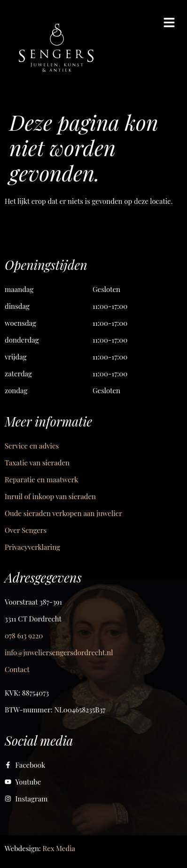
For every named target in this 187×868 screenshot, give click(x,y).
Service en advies (32, 446)
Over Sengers (26, 530)
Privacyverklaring (32, 547)
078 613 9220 (24, 636)
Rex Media (59, 848)
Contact (17, 669)
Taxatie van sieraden (37, 463)
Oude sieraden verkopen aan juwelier (63, 513)
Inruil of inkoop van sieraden (50, 496)
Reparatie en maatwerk (41, 479)
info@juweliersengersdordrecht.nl (59, 652)
